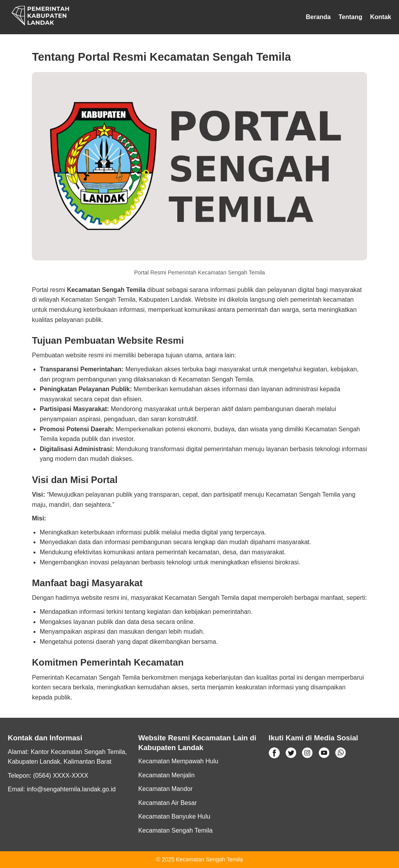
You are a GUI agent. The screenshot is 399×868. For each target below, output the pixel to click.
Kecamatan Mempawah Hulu (178, 761)
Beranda (318, 17)
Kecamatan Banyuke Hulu (174, 816)
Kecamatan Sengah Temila (176, 830)
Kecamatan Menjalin (167, 775)
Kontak (381, 17)
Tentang (350, 17)
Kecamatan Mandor (166, 789)
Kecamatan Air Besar (168, 803)
